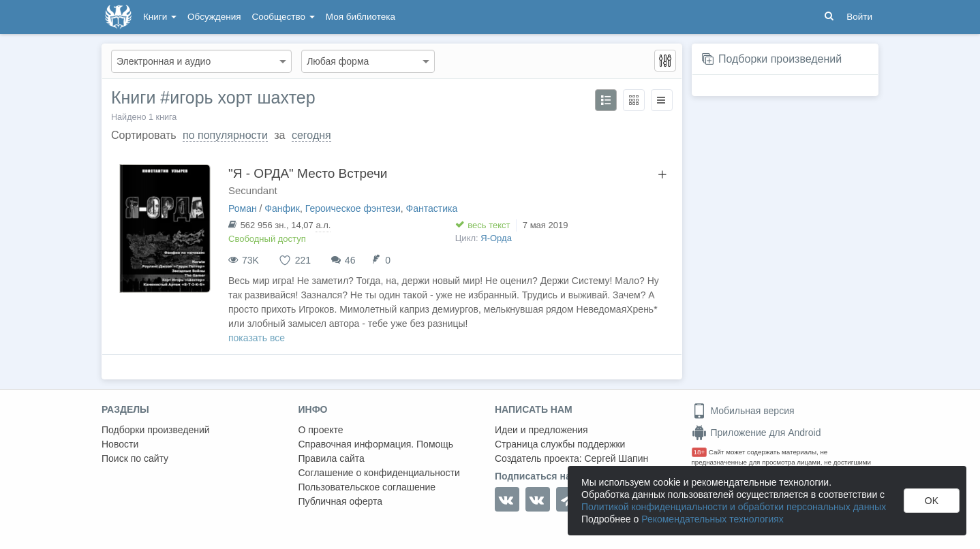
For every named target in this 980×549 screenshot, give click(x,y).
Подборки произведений (780, 59)
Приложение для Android (756, 433)
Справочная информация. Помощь (376, 444)
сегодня (311, 135)
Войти (859, 17)
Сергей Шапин (616, 458)
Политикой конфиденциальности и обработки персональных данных (734, 507)
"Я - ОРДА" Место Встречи (308, 173)
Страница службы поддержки (560, 444)
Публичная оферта (341, 501)
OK (932, 501)
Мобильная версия (743, 411)
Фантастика (432, 208)
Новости (120, 444)
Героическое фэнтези (353, 208)
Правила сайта (332, 458)
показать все (257, 338)
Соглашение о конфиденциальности (379, 473)
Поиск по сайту (135, 458)
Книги (160, 17)
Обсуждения (214, 17)
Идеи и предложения (541, 430)
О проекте (321, 430)
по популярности (225, 135)
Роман (243, 208)
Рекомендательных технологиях (713, 519)
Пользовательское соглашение (367, 487)
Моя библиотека (361, 17)
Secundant (253, 190)
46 (350, 260)
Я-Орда (496, 238)
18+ (700, 452)
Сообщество (284, 17)
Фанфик (282, 208)
